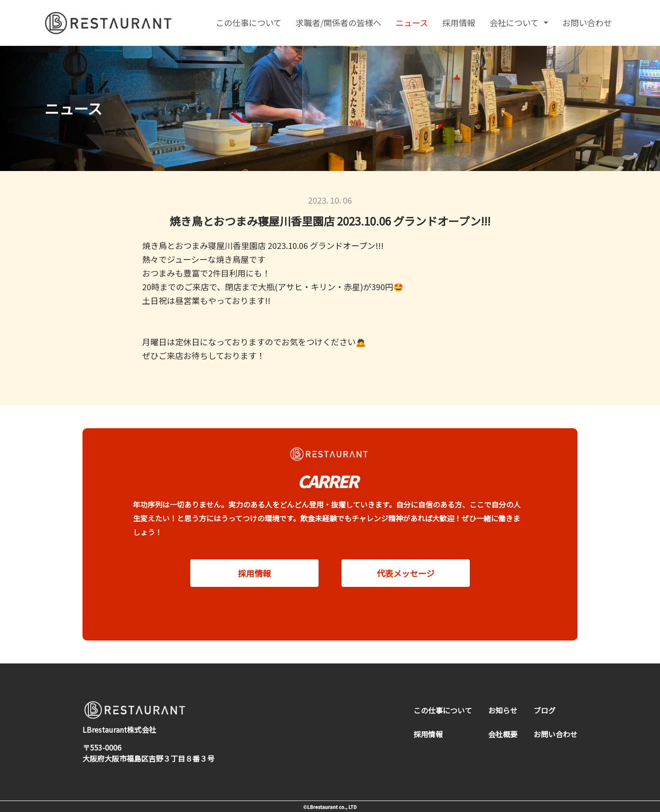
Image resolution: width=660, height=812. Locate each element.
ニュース (412, 22)
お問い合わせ (587, 22)
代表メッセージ (406, 582)
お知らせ (503, 710)
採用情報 (459, 22)
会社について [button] (515, 22)
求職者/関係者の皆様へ (338, 22)
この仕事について (249, 22)
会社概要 (503, 734)
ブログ (544, 710)
